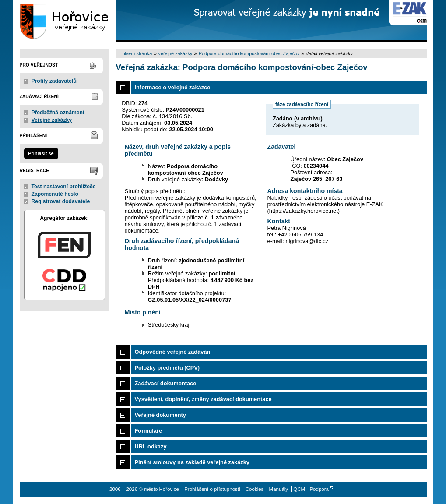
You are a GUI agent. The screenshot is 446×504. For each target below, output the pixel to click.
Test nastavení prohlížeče (64, 187)
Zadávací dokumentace (166, 383)
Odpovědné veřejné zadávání (173, 352)
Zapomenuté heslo (55, 194)
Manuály (279, 489)
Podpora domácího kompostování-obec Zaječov (249, 53)
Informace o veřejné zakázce (173, 87)
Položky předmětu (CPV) (167, 368)
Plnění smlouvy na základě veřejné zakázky (192, 462)
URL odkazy (151, 446)
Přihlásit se (41, 153)
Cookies (255, 489)
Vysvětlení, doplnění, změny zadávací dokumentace (203, 399)
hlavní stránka (137, 53)
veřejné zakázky (175, 53)
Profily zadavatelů (54, 81)
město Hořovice (65, 21)
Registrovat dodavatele (61, 201)
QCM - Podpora (311, 489)
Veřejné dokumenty (160, 415)
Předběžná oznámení (58, 113)
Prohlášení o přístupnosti (212, 489)
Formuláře (149, 431)
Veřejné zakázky (52, 120)
